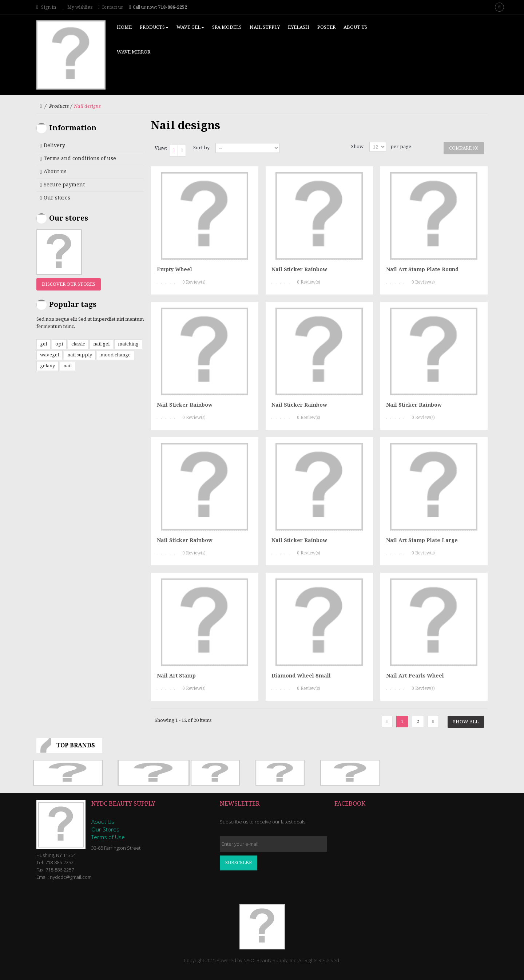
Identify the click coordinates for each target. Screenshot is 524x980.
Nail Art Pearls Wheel (415, 676)
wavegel (49, 355)
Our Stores (105, 829)
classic (78, 344)
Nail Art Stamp (176, 676)
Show (357, 147)
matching (128, 344)
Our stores (57, 198)
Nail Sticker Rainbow (299, 269)
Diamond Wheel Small (301, 676)
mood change (116, 355)
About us (55, 171)
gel (43, 344)
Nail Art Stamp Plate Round (422, 269)
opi (59, 344)
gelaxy (47, 366)
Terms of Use (108, 837)
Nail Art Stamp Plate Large (422, 540)
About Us (103, 822)
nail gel (101, 344)
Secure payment (64, 185)
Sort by (201, 148)
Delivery (54, 145)
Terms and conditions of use (80, 158)
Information (73, 128)
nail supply (80, 355)
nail (68, 366)
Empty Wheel (174, 269)
